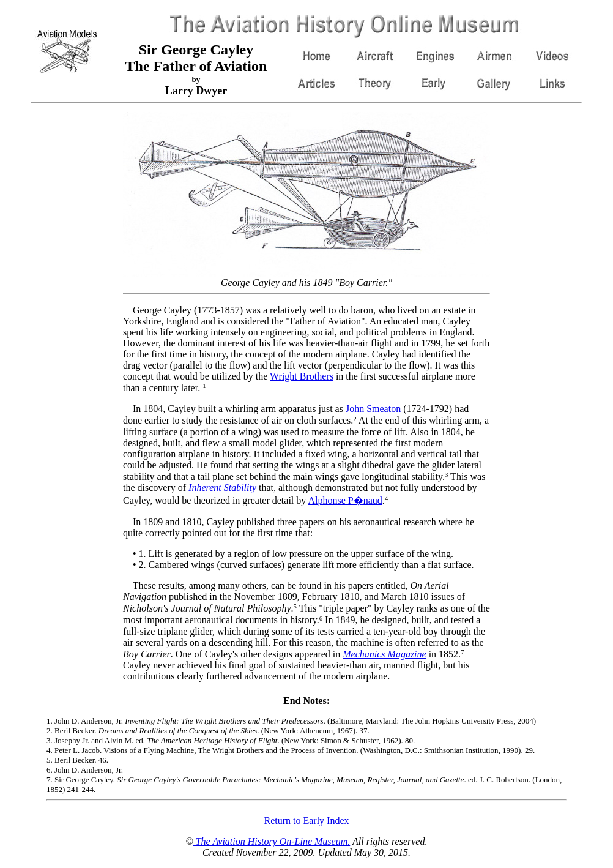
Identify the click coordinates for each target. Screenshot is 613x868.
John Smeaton (373, 409)
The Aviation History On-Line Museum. (272, 841)
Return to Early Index (306, 821)
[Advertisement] (69, 296)
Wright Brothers (302, 376)
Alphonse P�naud (345, 500)
